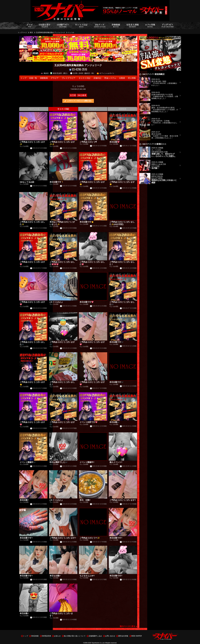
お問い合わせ (110, 636)
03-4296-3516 (78, 69)
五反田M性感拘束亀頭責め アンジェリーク (51, 32)
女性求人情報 (132, 26)
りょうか (71, 32)
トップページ (22, 32)
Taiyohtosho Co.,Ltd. (98, 643)
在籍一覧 (33, 78)
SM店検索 (35, 636)
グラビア (55, 78)
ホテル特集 (150, 26)
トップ (30, 26)
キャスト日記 (81, 26)
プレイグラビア (68, 78)
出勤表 (122, 78)
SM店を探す (45, 26)
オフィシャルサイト (106, 73)
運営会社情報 (123, 636)
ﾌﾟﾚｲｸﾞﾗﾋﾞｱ (168, 26)
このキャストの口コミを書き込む (79, 101)
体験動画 (116, 26)
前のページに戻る (127, 626)
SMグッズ (100, 26)
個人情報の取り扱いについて (75, 636)
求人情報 (132, 78)
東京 (31, 32)
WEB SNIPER (137, 636)
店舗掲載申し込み (95, 636)
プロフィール (34, 109)
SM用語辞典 (46, 636)
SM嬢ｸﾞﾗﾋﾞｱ (63, 26)
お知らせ (57, 636)
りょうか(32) (78, 86)
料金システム (110, 78)
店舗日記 (97, 78)
